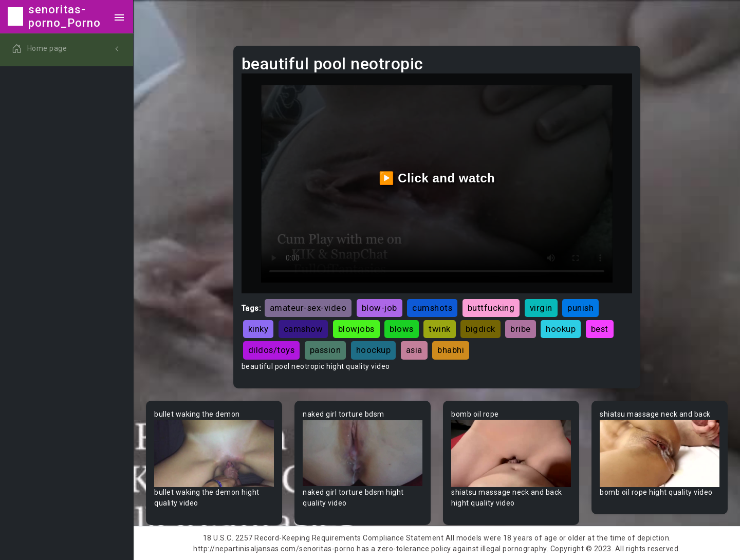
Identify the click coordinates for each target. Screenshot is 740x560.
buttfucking (491, 308)
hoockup (374, 350)
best (600, 329)
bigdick (480, 329)
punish (580, 308)
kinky (258, 329)
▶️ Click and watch (437, 178)
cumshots (432, 308)
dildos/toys (272, 350)
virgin (541, 308)
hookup (561, 329)
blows (402, 329)
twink (440, 329)
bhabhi (451, 350)
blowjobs (356, 329)
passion (326, 350)
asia (414, 350)
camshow (303, 329)
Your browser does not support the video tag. (214, 453)
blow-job (380, 308)
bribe (521, 329)
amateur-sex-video (308, 308)
